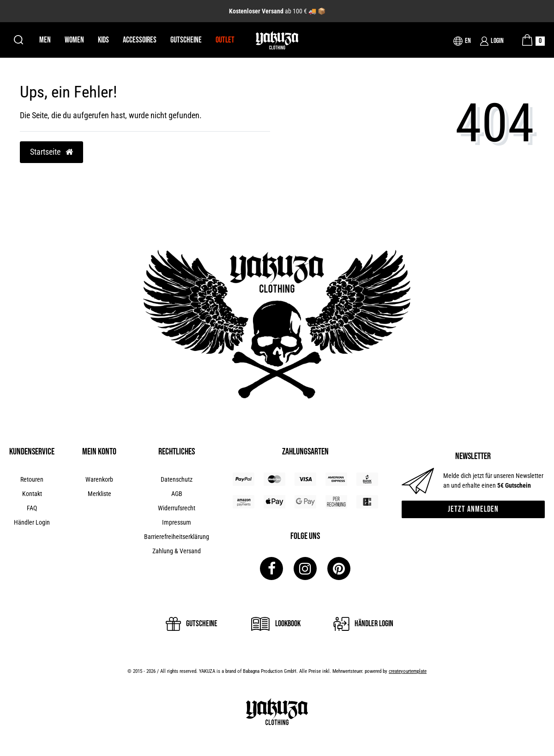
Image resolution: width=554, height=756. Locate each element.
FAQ (32, 508)
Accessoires (140, 40)
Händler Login (32, 522)
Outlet (225, 40)
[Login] (492, 41)
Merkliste (99, 494)
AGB (177, 494)
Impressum (177, 522)
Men (45, 40)
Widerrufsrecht (177, 508)
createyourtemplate (408, 671)
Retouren (32, 479)
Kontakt (32, 494)
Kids (103, 40)
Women (74, 40)
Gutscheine (186, 40)
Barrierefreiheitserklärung (177, 537)
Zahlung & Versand (177, 551)
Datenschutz (177, 479)
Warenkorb (99, 479)
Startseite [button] (51, 152)
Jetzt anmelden (473, 509)
